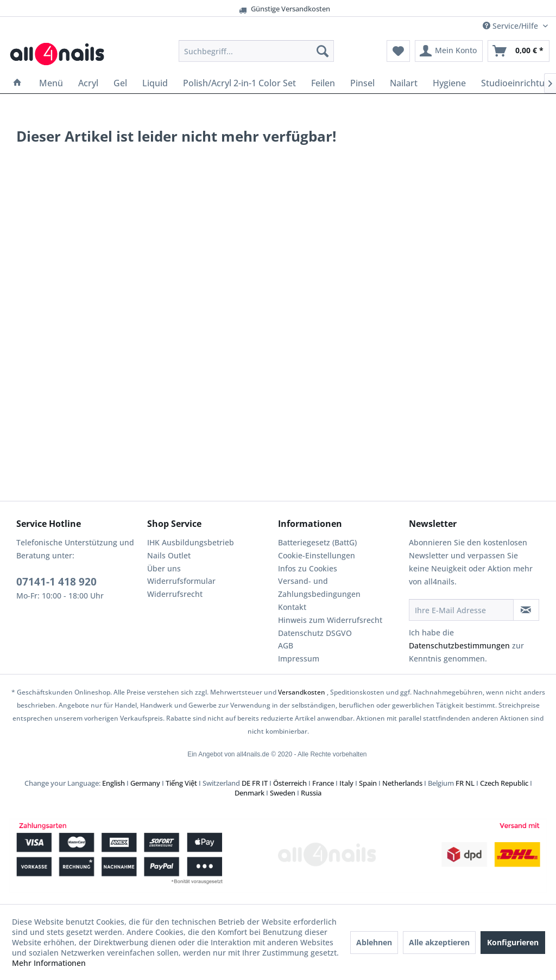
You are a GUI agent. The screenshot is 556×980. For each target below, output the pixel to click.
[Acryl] (88, 83)
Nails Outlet (169, 555)
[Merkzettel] (398, 51)
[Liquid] (155, 83)
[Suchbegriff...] (257, 51)
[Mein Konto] (449, 51)
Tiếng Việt (181, 783)
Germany (145, 783)
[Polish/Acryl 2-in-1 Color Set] (239, 83)
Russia (311, 793)
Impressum (299, 658)
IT (265, 783)
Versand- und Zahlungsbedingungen (319, 587)
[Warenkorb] (519, 51)
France (323, 783)
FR (256, 783)
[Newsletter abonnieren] (526, 610)
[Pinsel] (362, 83)
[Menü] (51, 83)
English (113, 783)
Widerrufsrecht (175, 594)
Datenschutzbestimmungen (459, 645)
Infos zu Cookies (308, 568)
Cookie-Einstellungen (317, 555)
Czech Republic (504, 783)
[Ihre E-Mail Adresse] (461, 610)
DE (246, 783)
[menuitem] (257, 51)
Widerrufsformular (181, 581)
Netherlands (402, 783)
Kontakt (292, 607)
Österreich (290, 783)
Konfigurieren (513, 942)
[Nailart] (404, 83)
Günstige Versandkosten (261, 9)
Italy (346, 783)
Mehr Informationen (49, 963)
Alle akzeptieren (439, 942)
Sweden (283, 793)
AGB (286, 645)
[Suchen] (323, 51)
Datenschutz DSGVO (315, 633)
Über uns (164, 568)
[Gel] (120, 83)
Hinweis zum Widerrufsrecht (330, 620)
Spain (368, 783)
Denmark (249, 793)
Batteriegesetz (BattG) (317, 542)
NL (470, 783)
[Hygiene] (449, 83)
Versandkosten (302, 692)
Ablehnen (374, 942)
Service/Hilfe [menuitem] (511, 26)
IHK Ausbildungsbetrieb (191, 542)
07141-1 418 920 (56, 582)
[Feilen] (323, 83)
